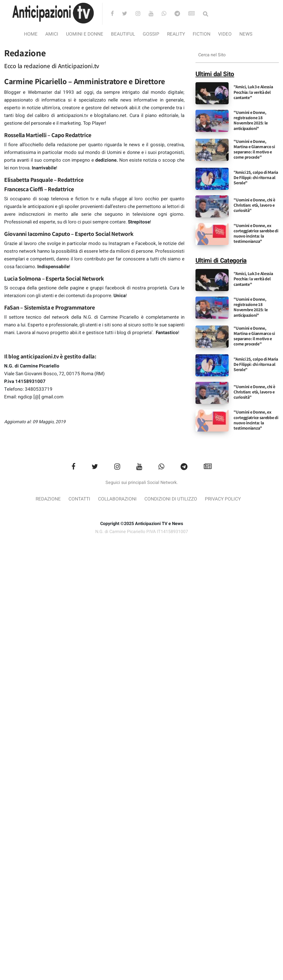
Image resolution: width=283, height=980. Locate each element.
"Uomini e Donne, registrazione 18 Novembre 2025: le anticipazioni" (251, 120)
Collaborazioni (117, 499)
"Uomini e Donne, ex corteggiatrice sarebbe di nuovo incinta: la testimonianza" (256, 234)
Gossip (151, 34)
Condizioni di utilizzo (171, 499)
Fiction (202, 34)
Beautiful (123, 34)
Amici (52, 34)
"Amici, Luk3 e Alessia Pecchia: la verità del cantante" (253, 92)
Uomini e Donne (85, 34)
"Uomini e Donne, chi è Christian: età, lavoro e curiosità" (254, 205)
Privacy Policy (223, 499)
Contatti (79, 499)
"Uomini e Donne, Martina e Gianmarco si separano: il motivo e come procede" (254, 149)
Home (31, 34)
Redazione (48, 499)
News (246, 34)
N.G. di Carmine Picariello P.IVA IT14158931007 (142, 532)
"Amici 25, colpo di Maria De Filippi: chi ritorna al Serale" (256, 178)
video (225, 34)
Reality (176, 34)
